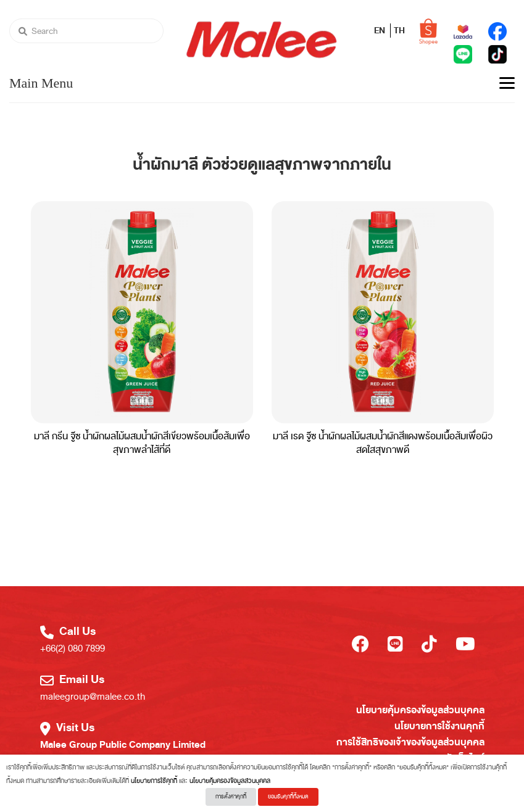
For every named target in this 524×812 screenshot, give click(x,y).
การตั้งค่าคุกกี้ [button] (231, 797)
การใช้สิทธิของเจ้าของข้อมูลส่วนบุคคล (410, 742)
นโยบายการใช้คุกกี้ (154, 781)
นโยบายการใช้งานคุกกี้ (439, 726)
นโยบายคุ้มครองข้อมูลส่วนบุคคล (420, 710)
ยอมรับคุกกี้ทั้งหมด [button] (288, 797)
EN (381, 31)
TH (399, 31)
